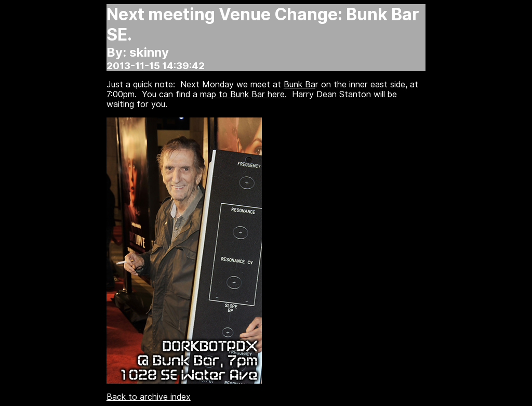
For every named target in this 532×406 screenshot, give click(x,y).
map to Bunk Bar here (242, 94)
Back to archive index (149, 397)
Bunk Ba (300, 84)
